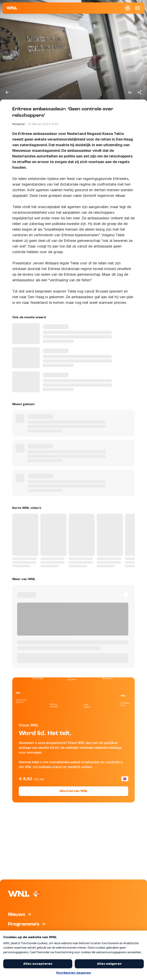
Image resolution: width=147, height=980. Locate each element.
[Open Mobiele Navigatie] (137, 8)
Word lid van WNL (74, 791)
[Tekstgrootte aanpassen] (130, 92)
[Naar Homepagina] (12, 8)
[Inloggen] (128, 8)
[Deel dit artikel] (140, 92)
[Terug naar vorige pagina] (7, 92)
